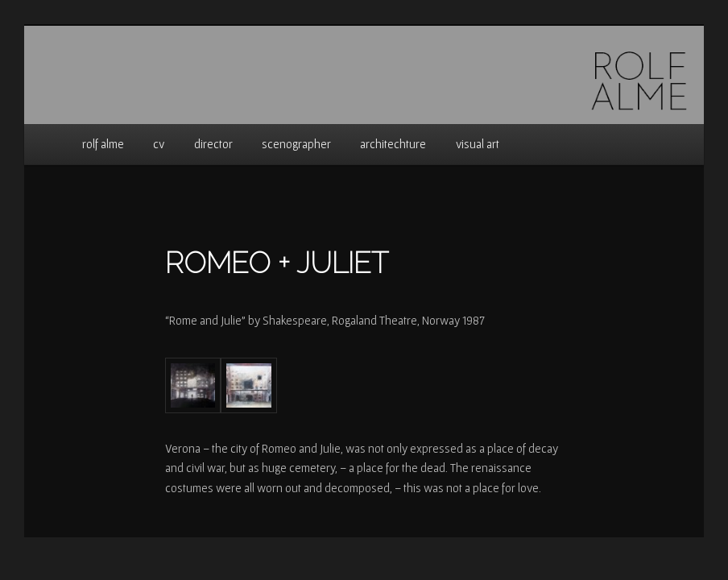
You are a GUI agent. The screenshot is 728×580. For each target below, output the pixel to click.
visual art (478, 144)
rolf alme (103, 144)
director (213, 144)
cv (159, 144)
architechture (393, 144)
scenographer (296, 144)
